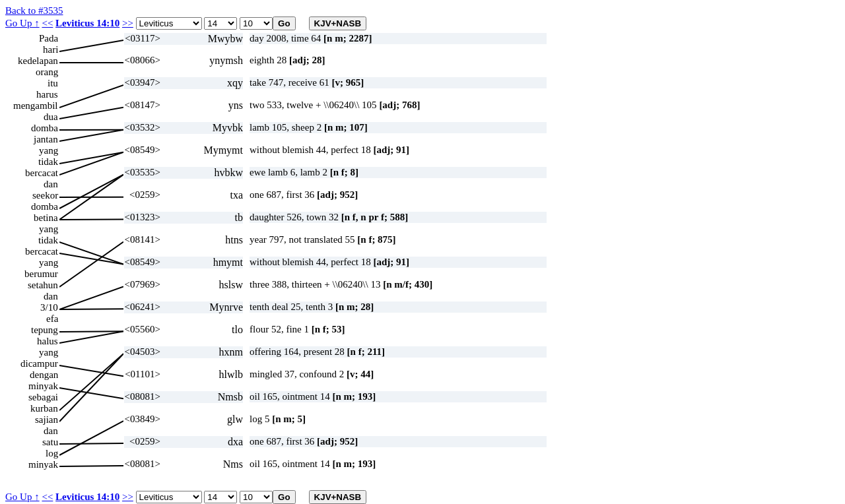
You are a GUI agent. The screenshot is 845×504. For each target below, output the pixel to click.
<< (47, 23)
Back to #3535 (34, 11)
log (52, 453)
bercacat (42, 173)
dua (51, 117)
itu (53, 83)
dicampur (39, 363)
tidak (48, 162)
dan (51, 184)
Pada (49, 38)
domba (45, 128)
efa (52, 319)
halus (48, 341)
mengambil (36, 106)
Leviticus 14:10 (87, 23)
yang (49, 150)
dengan (44, 375)
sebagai (43, 397)
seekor (45, 195)
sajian (47, 420)
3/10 (49, 307)
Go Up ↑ (22, 23)
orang (47, 72)
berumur (41, 274)
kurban (44, 408)
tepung (45, 330)
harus (47, 94)
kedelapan (38, 61)
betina (46, 218)
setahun (43, 285)
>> (128, 23)
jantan (46, 139)
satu (50, 442)
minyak (43, 386)
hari (51, 49)
